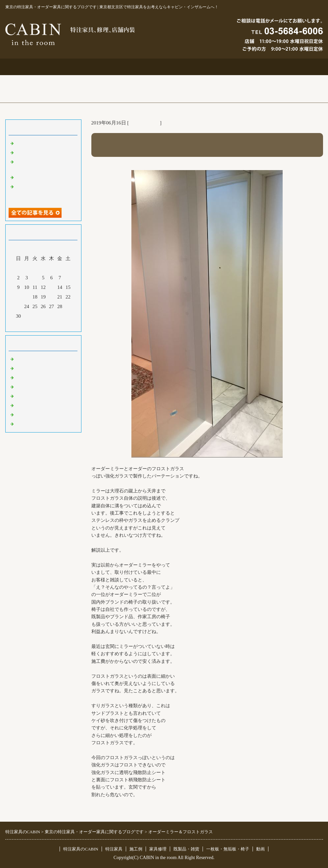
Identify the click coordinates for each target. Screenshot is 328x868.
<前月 (30, 325)
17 (27, 297)
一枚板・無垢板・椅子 (228, 849)
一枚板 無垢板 (33, 414)
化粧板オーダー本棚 (38, 177)
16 (18, 297)
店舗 (20, 387)
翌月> (56, 325)
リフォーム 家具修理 (38, 368)
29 (68, 306)
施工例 (164, 67)
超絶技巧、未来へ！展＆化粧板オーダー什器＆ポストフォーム (45, 193)
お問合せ (228, 67)
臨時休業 (25, 424)
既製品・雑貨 (30, 377)
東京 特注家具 (144, 123)
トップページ (37, 67)
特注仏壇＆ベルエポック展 (45, 143)
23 (18, 306)
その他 (23, 396)
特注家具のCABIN (81, 849)
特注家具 (101, 67)
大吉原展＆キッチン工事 (43, 152)
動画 (260, 849)
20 (51, 297)
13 (51, 287)
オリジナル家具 (33, 405)
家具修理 (158, 849)
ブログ (291, 67)
